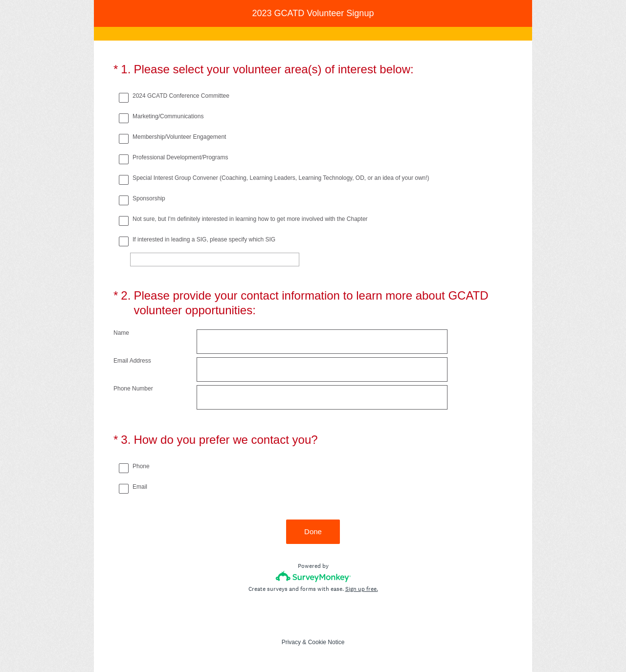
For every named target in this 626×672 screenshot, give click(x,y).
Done (313, 531)
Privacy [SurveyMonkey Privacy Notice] (291, 642)
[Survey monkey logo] (313, 576)
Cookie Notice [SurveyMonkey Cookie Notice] (326, 642)
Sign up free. (362, 589)
